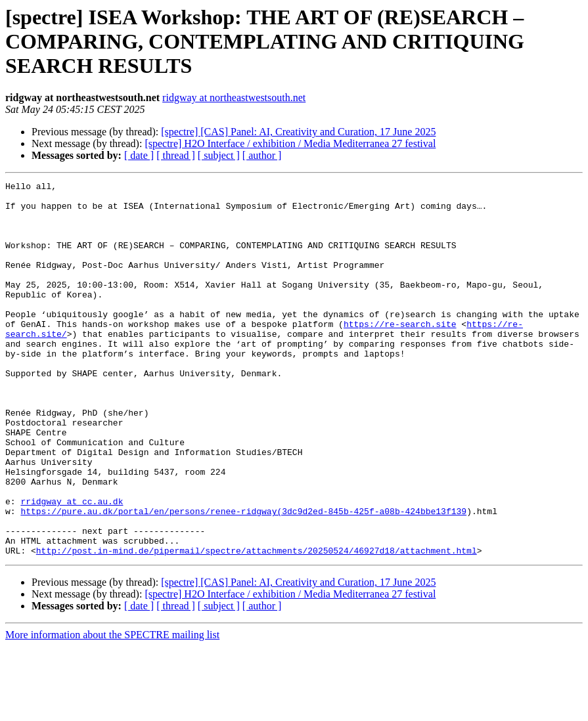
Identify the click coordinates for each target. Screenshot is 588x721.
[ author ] (262, 155)
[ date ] (139, 155)
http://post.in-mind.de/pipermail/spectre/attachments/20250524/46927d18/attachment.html (257, 625)
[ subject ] (219, 155)
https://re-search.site (400, 353)
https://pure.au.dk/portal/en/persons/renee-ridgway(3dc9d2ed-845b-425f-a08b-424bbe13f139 (243, 578)
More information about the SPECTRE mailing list (112, 710)
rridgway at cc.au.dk (72, 566)
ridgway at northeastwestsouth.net (234, 98)
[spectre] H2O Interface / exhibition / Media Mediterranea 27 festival (290, 143)
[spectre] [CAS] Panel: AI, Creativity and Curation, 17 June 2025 (298, 132)
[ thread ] (176, 155)
